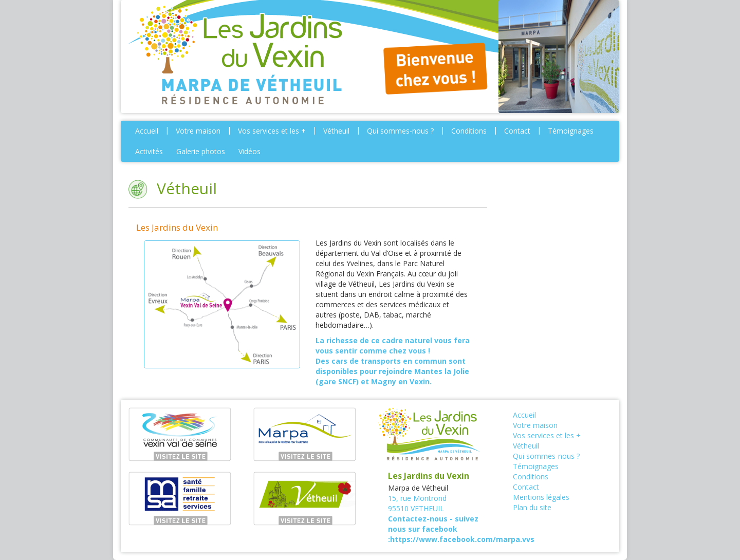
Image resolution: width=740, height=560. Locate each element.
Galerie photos (201, 151)
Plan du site (532, 507)
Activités (149, 151)
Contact (517, 131)
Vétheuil (336, 131)
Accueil (147, 131)
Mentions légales (541, 497)
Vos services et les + (272, 131)
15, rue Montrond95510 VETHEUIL (417, 503)
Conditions (469, 131)
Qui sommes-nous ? (400, 131)
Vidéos (249, 151)
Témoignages (571, 131)
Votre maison (198, 131)
